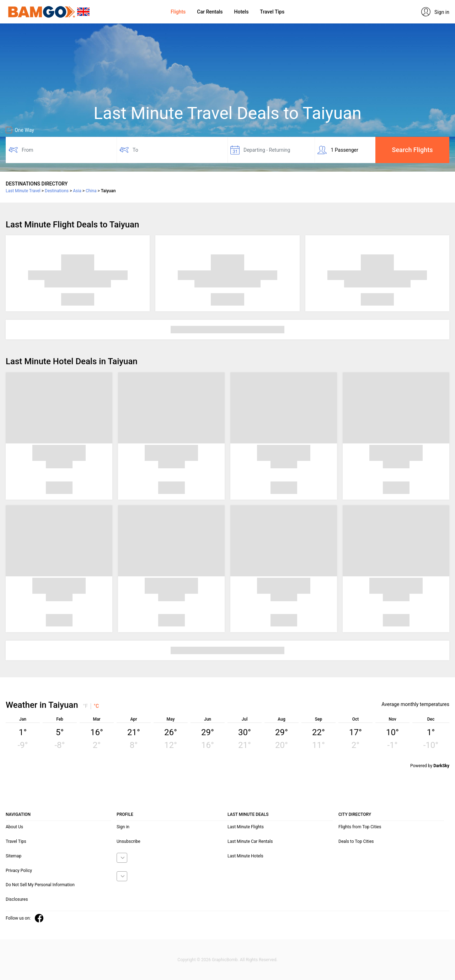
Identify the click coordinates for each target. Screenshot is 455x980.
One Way (20, 130)
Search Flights (413, 150)
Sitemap (14, 856)
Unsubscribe (129, 841)
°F (85, 706)
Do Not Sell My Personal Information (40, 885)
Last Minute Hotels (245, 856)
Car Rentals (210, 12)
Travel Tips (272, 12)
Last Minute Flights (246, 827)
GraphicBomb (225, 960)
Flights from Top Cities (360, 827)
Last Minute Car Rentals (250, 841)
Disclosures (17, 899)
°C (97, 706)
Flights (178, 12)
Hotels (242, 12)
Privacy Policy (19, 871)
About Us (14, 827)
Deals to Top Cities (356, 841)
